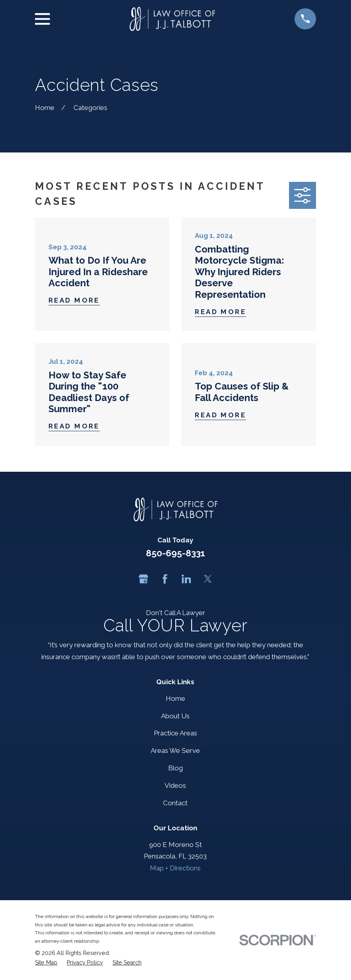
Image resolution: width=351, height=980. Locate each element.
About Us (175, 716)
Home (175, 698)
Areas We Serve (175, 750)
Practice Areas (175, 733)
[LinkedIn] (186, 579)
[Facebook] (165, 579)
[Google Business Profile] (144, 579)
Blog (175, 768)
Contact (175, 803)
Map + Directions (175, 868)
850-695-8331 (175, 553)
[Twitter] (208, 579)
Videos (175, 785)
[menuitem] (46, 963)
